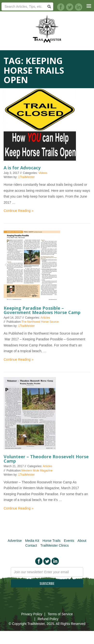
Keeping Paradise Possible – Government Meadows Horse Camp (42, 310)
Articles (45, 318)
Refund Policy (48, 619)
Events (69, 541)
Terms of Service (60, 614)
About (82, 541)
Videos (43, 173)
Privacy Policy (32, 614)
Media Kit (32, 541)
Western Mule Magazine (37, 471)
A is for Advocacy (22, 168)
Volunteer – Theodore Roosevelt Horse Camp (46, 459)
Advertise (15, 541)
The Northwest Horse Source (40, 322)
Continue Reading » (19, 211)
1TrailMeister (26, 177)
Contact (31, 545)
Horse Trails (51, 541)
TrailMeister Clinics (54, 545)
